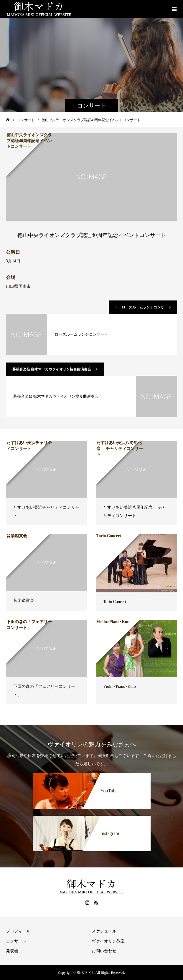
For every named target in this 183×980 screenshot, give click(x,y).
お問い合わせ (104, 951)
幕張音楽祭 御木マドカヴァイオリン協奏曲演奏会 (52, 369)
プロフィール (18, 931)
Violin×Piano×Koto (119, 686)
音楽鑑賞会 (24, 600)
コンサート (16, 941)
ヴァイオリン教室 (108, 941)
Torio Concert (115, 602)
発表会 (12, 951)
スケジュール (104, 931)
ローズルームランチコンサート (146, 307)
